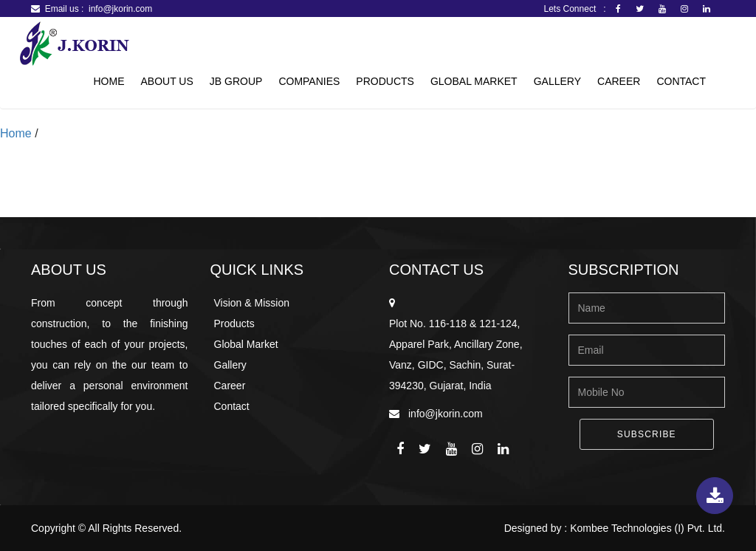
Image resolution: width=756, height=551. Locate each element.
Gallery (557, 81)
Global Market (474, 81)
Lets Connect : (579, 9)
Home (109, 81)
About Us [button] (166, 81)
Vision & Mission (252, 303)
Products (385, 81)
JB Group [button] (236, 81)
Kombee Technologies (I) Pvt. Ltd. (647, 528)
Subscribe (647, 434)
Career (619, 81)
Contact (681, 81)
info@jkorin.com (120, 9)
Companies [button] (309, 81)
